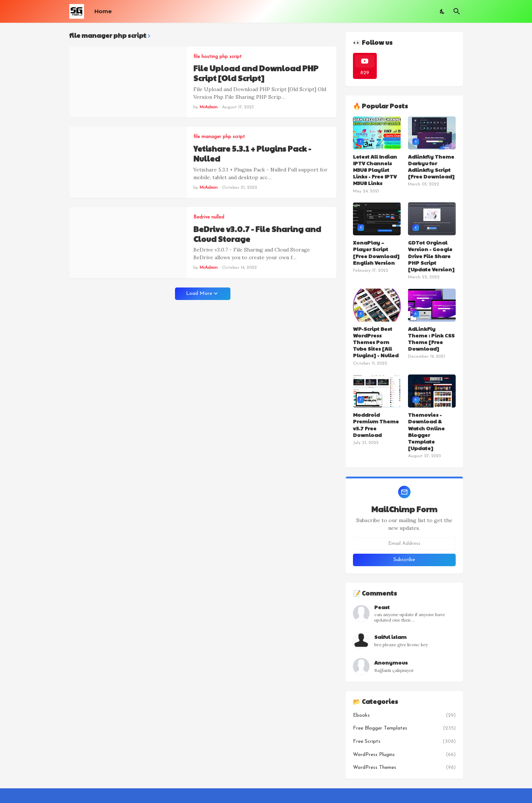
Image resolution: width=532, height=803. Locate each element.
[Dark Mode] (442, 11)
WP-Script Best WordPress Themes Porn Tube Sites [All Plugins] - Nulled (376, 342)
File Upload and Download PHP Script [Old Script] (256, 73)
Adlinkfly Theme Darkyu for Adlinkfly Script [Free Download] (431, 167)
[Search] (457, 11)
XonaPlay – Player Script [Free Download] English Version (376, 252)
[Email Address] (404, 544)
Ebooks (404, 716)
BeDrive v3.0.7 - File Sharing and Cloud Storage (257, 234)
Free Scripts (404, 742)
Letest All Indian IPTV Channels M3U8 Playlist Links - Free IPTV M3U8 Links (375, 170)
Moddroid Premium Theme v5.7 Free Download (376, 425)
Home (103, 11)
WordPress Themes (404, 768)
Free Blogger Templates (404, 728)
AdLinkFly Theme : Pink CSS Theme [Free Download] (431, 339)
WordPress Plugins (404, 755)
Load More (199, 294)
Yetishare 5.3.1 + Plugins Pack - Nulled (252, 154)
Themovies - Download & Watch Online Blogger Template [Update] (426, 431)
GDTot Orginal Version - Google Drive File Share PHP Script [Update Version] (431, 256)
